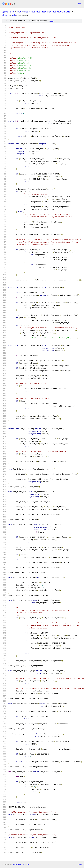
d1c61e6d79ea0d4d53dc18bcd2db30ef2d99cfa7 (47, 12)
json (80, 864)
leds (14, 15)
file (51, 21)
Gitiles (14, 864)
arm (12, 12)
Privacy (21, 864)
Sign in (79, 4)
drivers (6, 15)
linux (19, 12)
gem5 (5, 12)
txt (74, 864)
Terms (28, 864)
